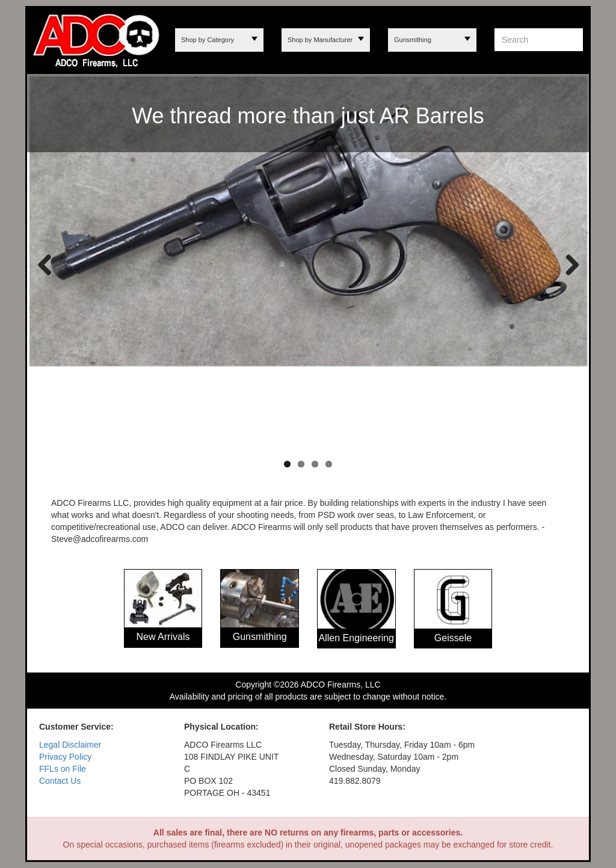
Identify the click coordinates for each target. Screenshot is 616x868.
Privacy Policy (65, 757)
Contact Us (60, 781)
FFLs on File (63, 769)
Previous (45, 264)
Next (568, 264)
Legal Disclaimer (70, 745)
